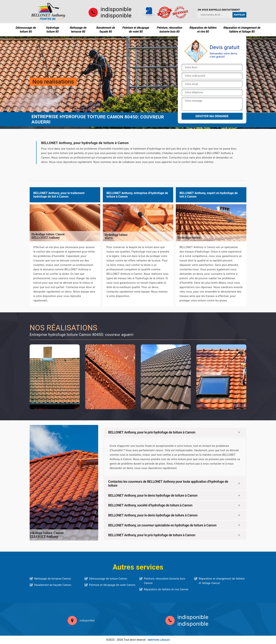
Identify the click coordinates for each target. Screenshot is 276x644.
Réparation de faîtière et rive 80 (203, 30)
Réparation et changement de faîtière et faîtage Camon (222, 581)
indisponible (116, 9)
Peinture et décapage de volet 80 (136, 30)
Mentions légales (159, 640)
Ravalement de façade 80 (106, 30)
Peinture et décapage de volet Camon (112, 585)
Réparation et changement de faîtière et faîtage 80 (242, 30)
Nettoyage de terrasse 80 (78, 30)
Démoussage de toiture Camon (108, 579)
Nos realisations (53, 82)
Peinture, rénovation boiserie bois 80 (170, 30)
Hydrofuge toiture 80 (53, 30)
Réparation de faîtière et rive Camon (166, 589)
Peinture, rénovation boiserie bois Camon (165, 581)
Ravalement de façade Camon (53, 585)
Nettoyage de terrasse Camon (53, 579)
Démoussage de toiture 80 (26, 30)
